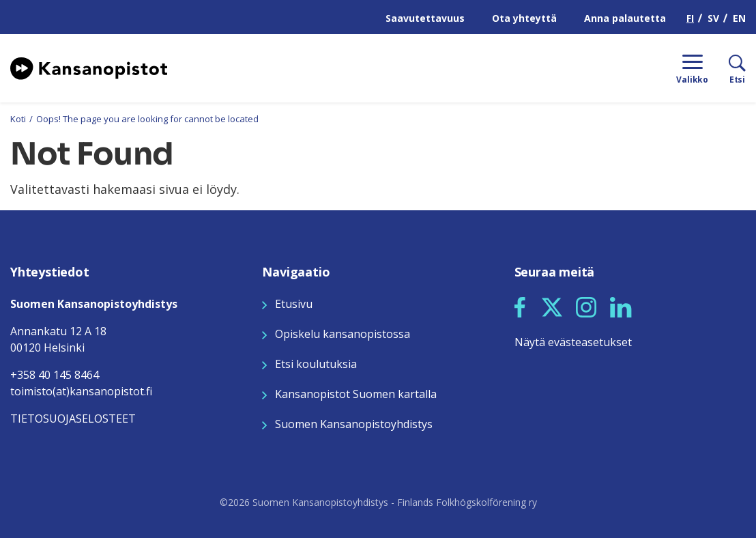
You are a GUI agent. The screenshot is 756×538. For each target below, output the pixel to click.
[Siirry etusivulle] (89, 67)
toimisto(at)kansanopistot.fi (81, 391)
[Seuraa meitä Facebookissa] (520, 306)
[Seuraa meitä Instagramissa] (586, 306)
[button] (520, 307)
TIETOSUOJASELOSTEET (73, 419)
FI (690, 18)
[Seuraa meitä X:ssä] (552, 306)
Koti (18, 119)
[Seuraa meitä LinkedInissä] (621, 306)
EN (739, 18)
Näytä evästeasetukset (573, 342)
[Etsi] (727, 68)
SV (713, 18)
